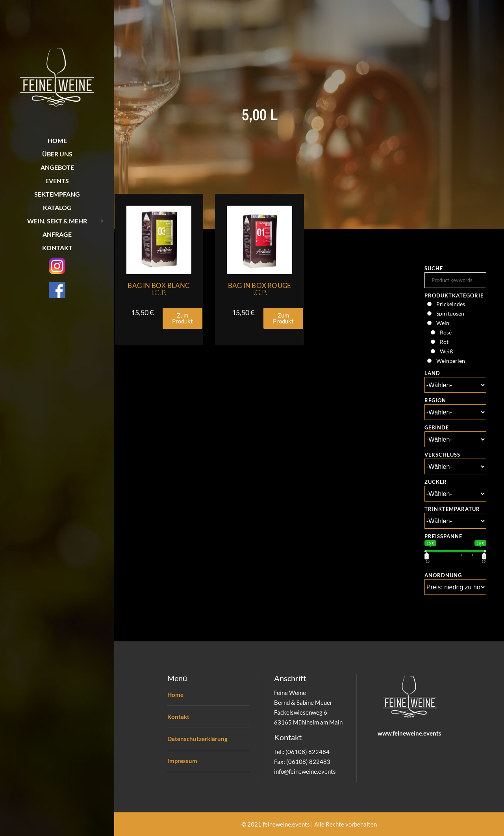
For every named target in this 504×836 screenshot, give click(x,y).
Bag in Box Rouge (259, 289)
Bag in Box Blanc (159, 289)
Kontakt (178, 717)
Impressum (182, 761)
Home (175, 695)
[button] (183, 318)
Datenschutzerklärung (197, 739)
